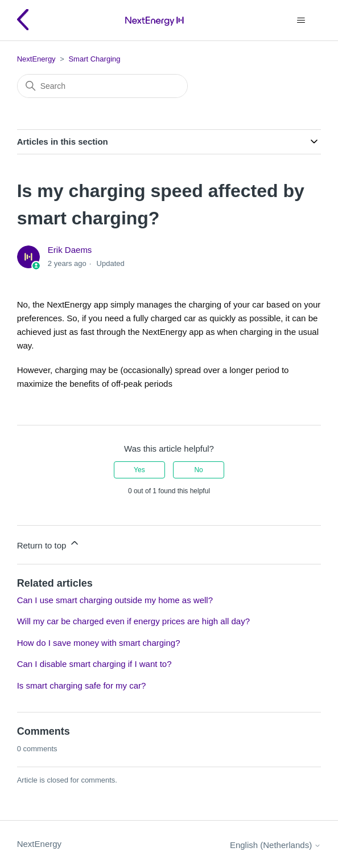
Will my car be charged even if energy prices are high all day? (133, 621)
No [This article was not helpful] (198, 470)
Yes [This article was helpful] (139, 470)
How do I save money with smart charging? (99, 643)
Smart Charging (94, 59)
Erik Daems (70, 250)
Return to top (49, 544)
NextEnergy (36, 59)
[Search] (102, 86)
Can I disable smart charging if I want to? (94, 664)
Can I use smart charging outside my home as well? (115, 600)
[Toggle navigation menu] (301, 21)
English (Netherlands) (275, 845)
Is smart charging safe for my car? (82, 685)
